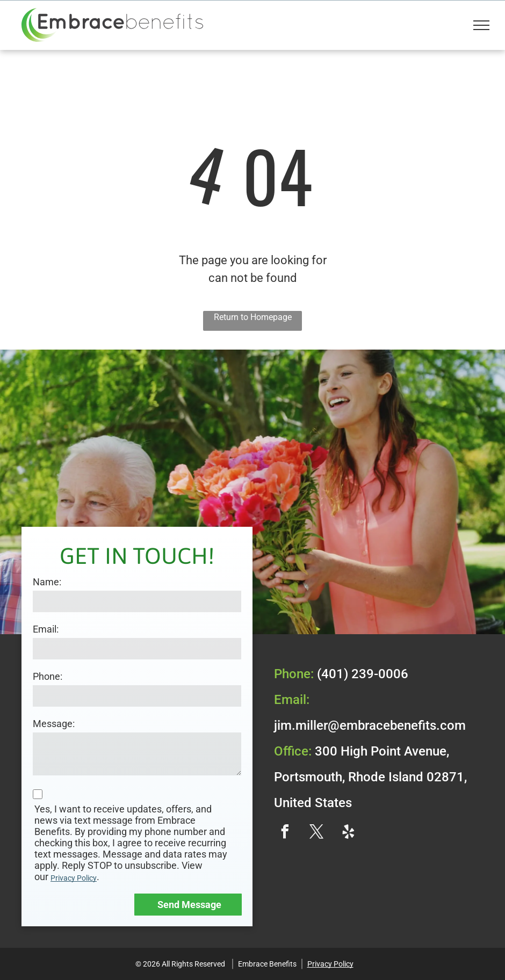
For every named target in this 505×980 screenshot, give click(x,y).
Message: (54, 724)
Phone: (48, 676)
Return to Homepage (253, 317)
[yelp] (348, 833)
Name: (47, 582)
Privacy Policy (74, 878)
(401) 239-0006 (363, 674)
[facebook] (285, 833)
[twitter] (316, 833)
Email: (46, 629)
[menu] (481, 25)
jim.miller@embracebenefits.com (370, 725)
